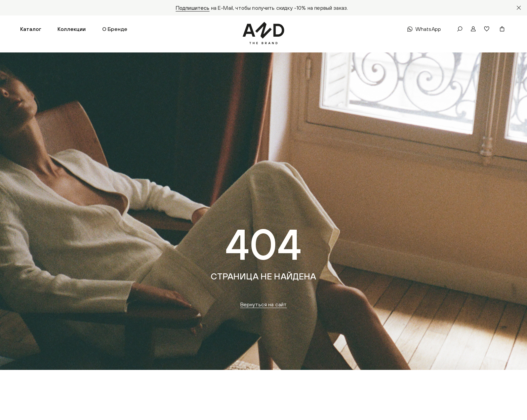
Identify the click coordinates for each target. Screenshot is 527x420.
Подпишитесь (193, 8)
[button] (31, 29)
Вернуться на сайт (264, 304)
